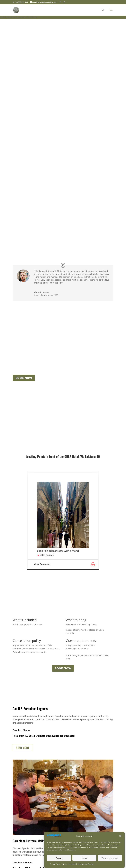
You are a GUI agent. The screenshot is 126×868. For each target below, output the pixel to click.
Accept (59, 858)
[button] (120, 836)
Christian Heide (45, 17)
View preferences (110, 858)
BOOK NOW (24, 378)
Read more (22, 748)
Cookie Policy (55, 864)
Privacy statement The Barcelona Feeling (90, 864)
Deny (84, 858)
